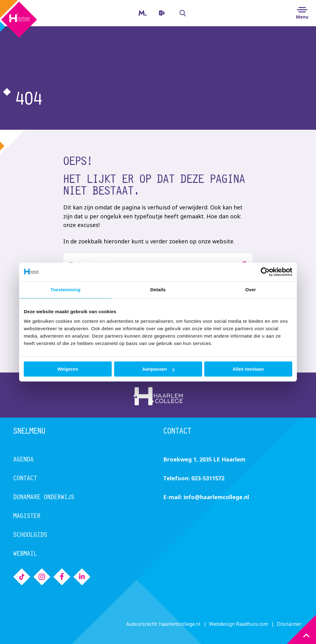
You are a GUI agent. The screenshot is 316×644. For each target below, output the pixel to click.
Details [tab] (158, 290)
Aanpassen (158, 369)
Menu (302, 17)
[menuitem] (161, 13)
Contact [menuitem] (25, 478)
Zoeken (179, 13)
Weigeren (68, 369)
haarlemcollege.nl (180, 624)
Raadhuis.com (252, 624)
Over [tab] (251, 290)
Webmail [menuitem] (25, 553)
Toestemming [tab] (65, 290)
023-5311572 (208, 478)
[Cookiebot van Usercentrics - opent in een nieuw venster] (265, 272)
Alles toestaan (248, 369)
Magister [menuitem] (138, 11)
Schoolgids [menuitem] (30, 535)
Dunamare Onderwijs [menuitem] (44, 497)
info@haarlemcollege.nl (216, 497)
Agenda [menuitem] (23, 459)
